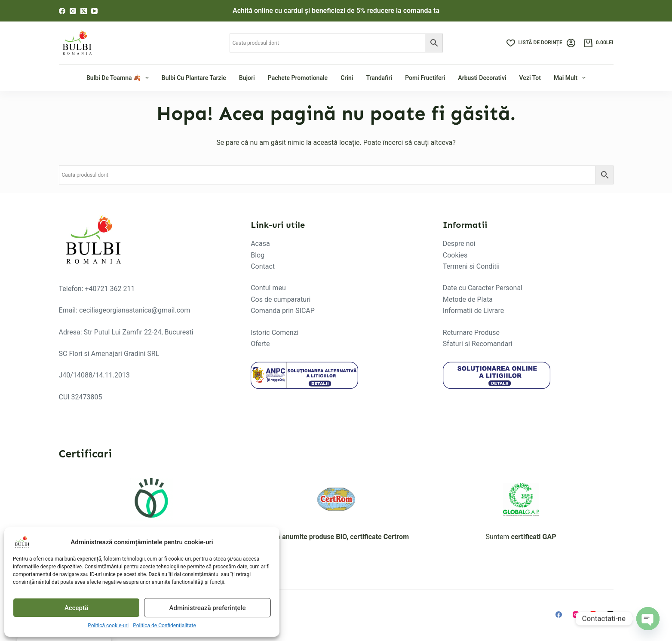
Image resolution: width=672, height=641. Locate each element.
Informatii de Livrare (473, 311)
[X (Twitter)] (84, 11)
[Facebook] (62, 11)
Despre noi (459, 244)
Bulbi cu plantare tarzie (194, 78)
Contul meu (268, 288)
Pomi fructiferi (425, 78)
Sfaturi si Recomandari (478, 344)
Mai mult (571, 78)
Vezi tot (530, 78)
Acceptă (76, 608)
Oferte (260, 344)
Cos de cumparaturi (281, 299)
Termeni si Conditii (471, 266)
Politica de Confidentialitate (164, 626)
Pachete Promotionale (298, 78)
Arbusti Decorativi (482, 78)
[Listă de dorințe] (534, 43)
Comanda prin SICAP (283, 311)
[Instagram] (73, 11)
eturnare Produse (473, 333)
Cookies (455, 255)
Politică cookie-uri (108, 626)
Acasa (260, 244)
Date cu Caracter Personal (483, 288)
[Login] (571, 43)
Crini (347, 78)
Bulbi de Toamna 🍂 (119, 78)
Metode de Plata (468, 299)
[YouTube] (94, 11)
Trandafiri (379, 78)
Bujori (247, 78)
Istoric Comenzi (275, 333)
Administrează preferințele (208, 608)
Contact (263, 266)
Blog (258, 255)
